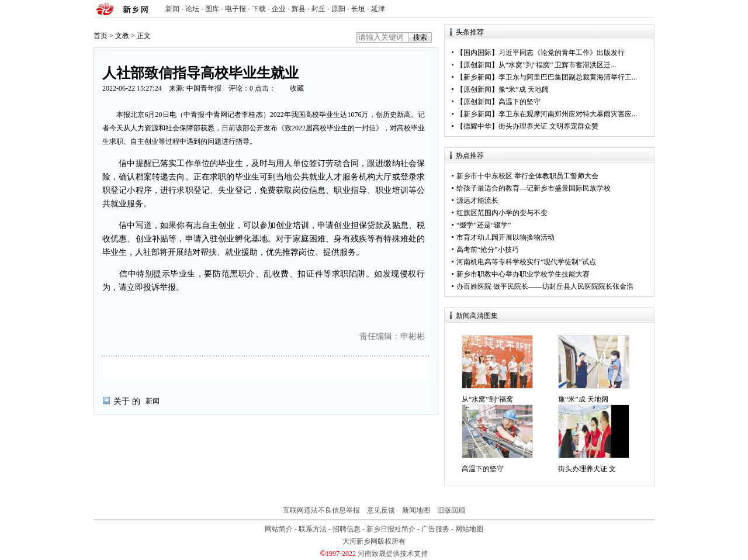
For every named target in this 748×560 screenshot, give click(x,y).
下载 (259, 9)
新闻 (172, 9)
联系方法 (313, 529)
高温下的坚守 (520, 102)
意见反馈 (381, 510)
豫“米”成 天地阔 (524, 89)
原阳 (338, 9)
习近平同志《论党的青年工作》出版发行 (562, 53)
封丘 (318, 9)
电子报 (236, 9)
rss (643, 9)
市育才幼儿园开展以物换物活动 (505, 237)
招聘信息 (347, 529)
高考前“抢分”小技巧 (488, 250)
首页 (101, 36)
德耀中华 (477, 126)
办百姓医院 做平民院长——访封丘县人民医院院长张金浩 (545, 286)
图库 (212, 9)
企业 (279, 9)
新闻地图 (416, 510)
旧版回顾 (451, 510)
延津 (378, 9)
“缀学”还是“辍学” (484, 225)
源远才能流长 (477, 201)
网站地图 (469, 529)
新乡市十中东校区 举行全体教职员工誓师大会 (527, 176)
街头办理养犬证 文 (587, 469)
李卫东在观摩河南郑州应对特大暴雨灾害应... (568, 114)
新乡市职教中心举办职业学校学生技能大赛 (523, 274)
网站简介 (279, 529)
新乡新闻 (477, 77)
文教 (122, 36)
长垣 (358, 9)
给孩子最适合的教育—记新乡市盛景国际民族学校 (534, 188)
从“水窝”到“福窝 (487, 399)
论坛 (192, 9)
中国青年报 (204, 88)
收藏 (297, 88)
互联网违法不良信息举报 (321, 510)
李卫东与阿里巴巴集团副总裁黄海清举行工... (568, 77)
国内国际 (477, 53)
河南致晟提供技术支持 (393, 554)
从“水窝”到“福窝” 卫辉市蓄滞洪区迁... (557, 65)
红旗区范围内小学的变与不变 (502, 213)
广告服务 (435, 529)
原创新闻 (477, 65)
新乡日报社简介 (391, 529)
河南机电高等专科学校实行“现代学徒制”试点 (526, 262)
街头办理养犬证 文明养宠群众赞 (548, 126)
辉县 (299, 9)
